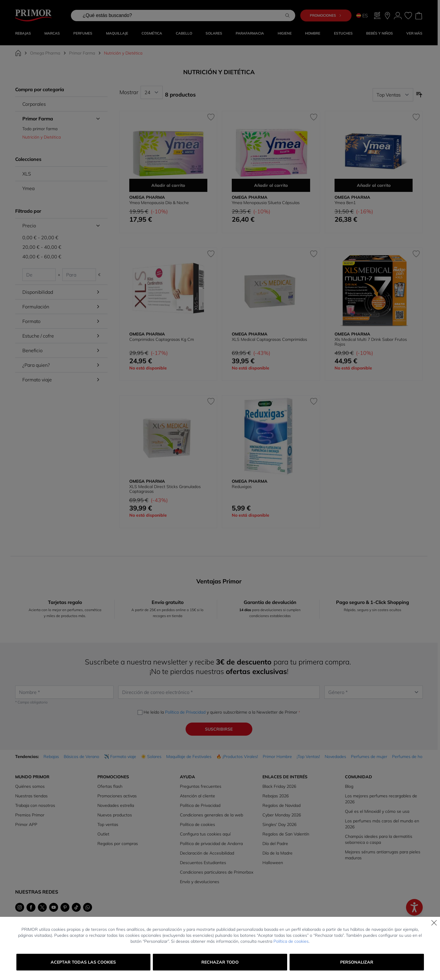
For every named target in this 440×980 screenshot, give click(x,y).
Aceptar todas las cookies (83, 962)
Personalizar (357, 962)
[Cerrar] (434, 923)
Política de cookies (291, 941)
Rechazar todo (220, 962)
